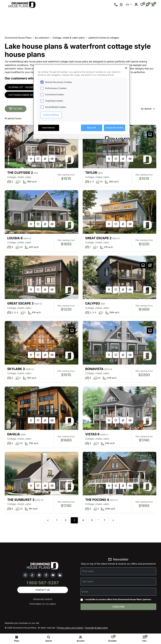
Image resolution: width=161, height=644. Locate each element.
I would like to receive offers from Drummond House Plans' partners (118, 601)
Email (85, 593)
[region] (82, 102)
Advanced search (43, 601)
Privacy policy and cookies (70, 630)
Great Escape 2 (99, 239)
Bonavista (94, 370)
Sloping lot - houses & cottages (29, 87)
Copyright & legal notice (96, 630)
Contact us (43, 592)
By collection (42, 38)
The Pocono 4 (97, 501)
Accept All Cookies (115, 128)
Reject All (92, 128)
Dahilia (14, 435)
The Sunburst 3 (21, 501)
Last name (88, 583)
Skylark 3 (16, 370)
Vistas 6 (93, 435)
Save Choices (49, 128)
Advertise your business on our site (22, 625)
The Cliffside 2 (20, 173)
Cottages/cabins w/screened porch (31, 95)
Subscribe (118, 609)
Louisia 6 (15, 239)
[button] (73, 149)
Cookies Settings (51, 115)
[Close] (126, 68)
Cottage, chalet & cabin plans (69, 38)
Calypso (93, 304)
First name (88, 573)
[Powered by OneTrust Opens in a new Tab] (116, 137)
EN (128, 5)
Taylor (91, 173)
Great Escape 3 (20, 304)
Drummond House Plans (18, 38)
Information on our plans (43, 606)
